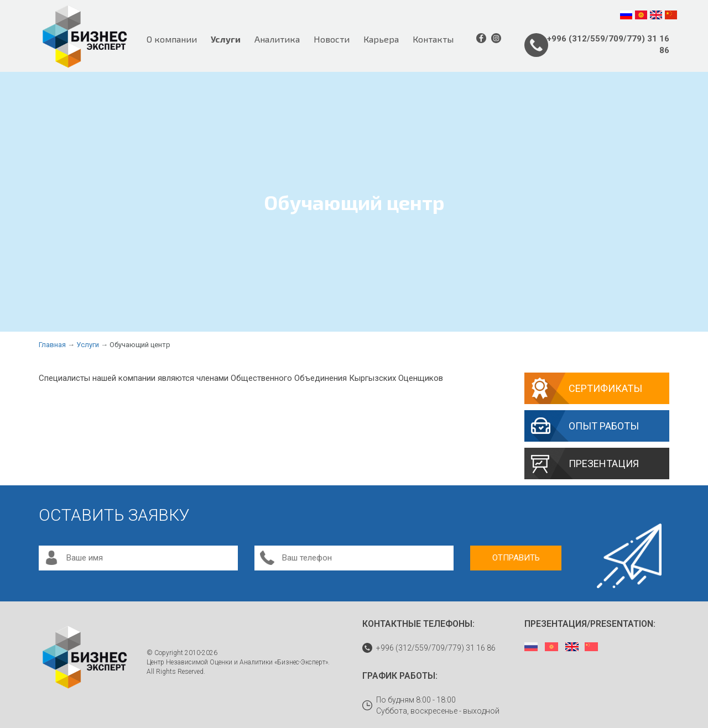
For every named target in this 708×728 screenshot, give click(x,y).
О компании (172, 39)
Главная (52, 345)
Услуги (226, 39)
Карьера (381, 39)
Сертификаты (605, 388)
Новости (332, 39)
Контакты (433, 39)
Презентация (604, 463)
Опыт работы (604, 426)
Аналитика (277, 39)
